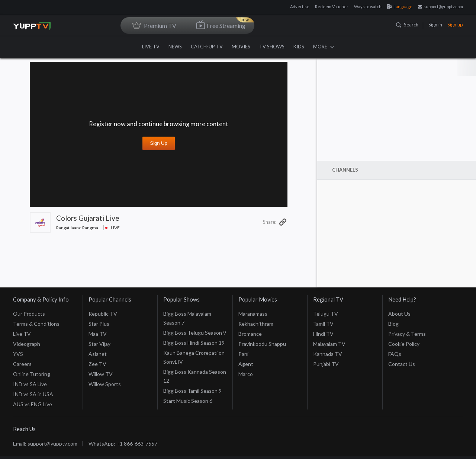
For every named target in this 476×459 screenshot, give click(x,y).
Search (407, 25)
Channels (345, 170)
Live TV (22, 324)
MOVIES (241, 47)
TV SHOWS (272, 47)
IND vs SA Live (30, 374)
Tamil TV (323, 314)
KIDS (299, 47)
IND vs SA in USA (33, 384)
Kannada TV (328, 344)
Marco (246, 364)
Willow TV (101, 364)
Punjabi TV (326, 354)
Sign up (455, 25)
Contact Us (402, 354)
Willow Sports (105, 374)
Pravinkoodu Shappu (262, 334)
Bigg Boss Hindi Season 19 (194, 333)
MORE (324, 47)
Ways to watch (368, 7)
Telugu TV (326, 304)
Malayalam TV (329, 334)
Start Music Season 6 (188, 391)
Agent (246, 354)
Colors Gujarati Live (88, 218)
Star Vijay (99, 334)
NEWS (175, 47)
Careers (22, 354)
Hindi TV (323, 324)
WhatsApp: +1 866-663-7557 (123, 433)
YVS (18, 344)
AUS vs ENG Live (33, 394)
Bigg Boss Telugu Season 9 (195, 323)
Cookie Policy (404, 334)
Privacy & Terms (407, 324)
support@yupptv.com (440, 7)
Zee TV (97, 354)
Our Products (29, 304)
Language (400, 7)
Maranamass (253, 304)
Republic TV (103, 304)
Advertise (300, 7)
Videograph (27, 334)
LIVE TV (151, 47)
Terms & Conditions (36, 314)
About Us (399, 304)
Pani (243, 344)
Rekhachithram (256, 314)
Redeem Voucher (332, 7)
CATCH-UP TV (207, 47)
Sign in (435, 25)
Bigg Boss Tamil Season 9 (192, 381)
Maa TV (98, 324)
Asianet (98, 344)
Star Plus (99, 314)
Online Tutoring (32, 364)
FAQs (395, 344)
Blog (393, 314)
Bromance (250, 324)
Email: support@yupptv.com (45, 433)
